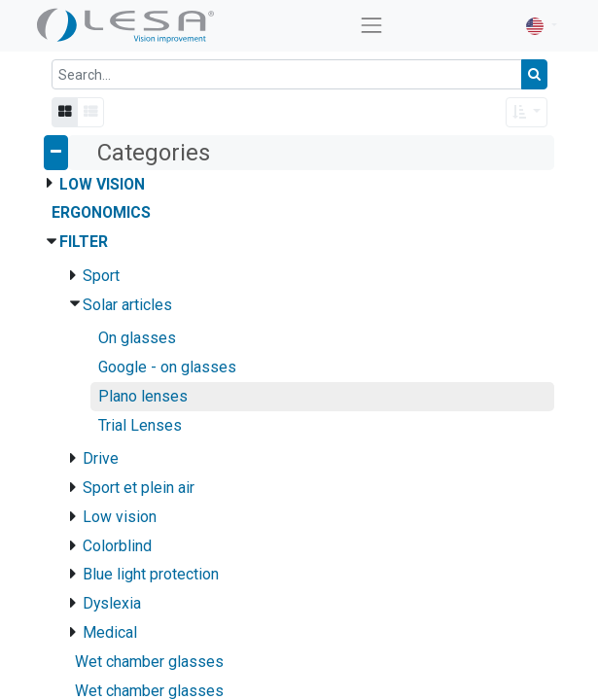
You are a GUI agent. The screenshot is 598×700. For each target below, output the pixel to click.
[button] (527, 112)
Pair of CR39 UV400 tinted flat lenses (301, 644)
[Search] (534, 74)
